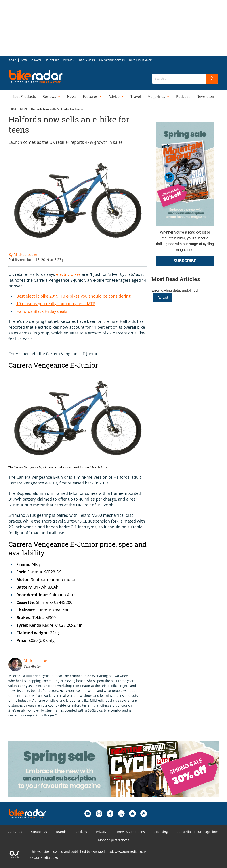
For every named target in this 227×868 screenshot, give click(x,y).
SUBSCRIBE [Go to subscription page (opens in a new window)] (185, 261)
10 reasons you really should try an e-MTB (56, 304)
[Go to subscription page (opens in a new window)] (185, 224)
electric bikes (68, 274)
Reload (163, 297)
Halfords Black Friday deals (42, 311)
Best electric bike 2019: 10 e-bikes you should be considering (74, 296)
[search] (212, 79)
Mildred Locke (35, 661)
